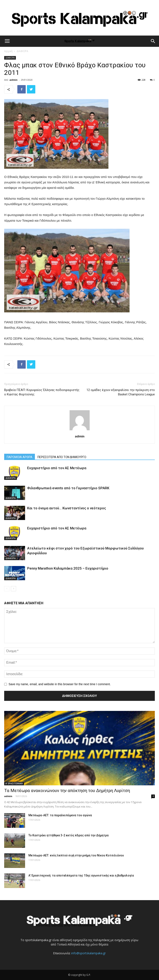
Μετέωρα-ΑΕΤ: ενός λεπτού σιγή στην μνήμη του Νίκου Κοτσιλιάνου (76, 855)
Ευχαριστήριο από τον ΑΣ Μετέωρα (57, 468)
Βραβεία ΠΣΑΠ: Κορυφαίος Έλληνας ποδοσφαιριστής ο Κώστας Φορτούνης (42, 392)
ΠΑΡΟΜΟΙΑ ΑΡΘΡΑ (20, 457)
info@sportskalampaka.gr (88, 953)
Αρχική (8, 51)
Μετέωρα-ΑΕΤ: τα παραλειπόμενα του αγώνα (60, 815)
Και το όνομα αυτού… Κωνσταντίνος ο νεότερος (67, 508)
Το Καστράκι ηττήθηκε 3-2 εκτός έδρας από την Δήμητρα (69, 835)
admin (13, 80)
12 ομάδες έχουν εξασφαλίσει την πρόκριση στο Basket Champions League (121, 392)
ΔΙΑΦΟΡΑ (22, 51)
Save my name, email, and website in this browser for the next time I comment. (60, 684)
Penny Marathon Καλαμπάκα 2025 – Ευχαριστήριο (68, 568)
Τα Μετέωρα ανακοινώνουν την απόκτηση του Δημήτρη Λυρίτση (67, 791)
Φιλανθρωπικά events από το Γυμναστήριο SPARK (68, 488)
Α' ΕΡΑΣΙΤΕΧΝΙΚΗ (14, 783)
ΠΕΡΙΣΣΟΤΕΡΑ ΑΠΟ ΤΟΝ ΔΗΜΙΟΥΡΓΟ (62, 457)
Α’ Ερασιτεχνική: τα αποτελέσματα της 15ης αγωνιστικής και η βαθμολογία (81, 875)
